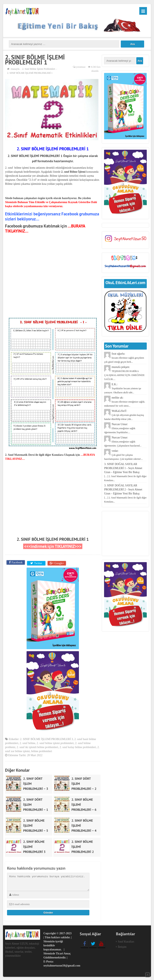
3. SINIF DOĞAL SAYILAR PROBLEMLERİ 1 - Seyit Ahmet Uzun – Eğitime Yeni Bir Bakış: (125, 472)
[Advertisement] (53, 272)
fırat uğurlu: (124, 358)
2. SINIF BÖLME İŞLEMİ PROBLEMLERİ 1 (53, 539)
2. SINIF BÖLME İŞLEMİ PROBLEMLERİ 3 (46, 738)
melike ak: (125, 402)
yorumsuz (81, 67)
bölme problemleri (42, 750)
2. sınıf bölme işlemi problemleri (55, 742)
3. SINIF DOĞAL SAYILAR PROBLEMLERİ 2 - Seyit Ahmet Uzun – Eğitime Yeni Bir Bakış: (125, 494)
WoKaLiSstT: (124, 415)
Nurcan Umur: (120, 428)
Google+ (59, 562)
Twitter (38, 562)
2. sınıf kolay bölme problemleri (78, 746)
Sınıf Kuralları (126, 941)
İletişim (122, 946)
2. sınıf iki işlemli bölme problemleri (37, 746)
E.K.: (123, 388)
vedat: (123, 455)
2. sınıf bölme (27, 742)
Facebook (17, 562)
